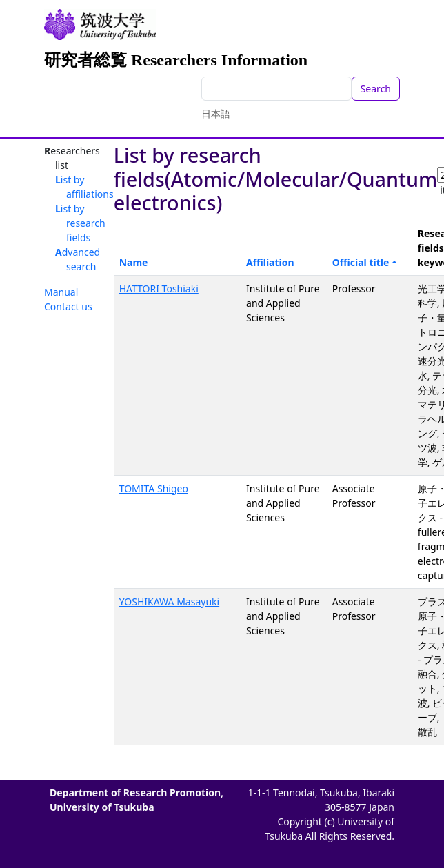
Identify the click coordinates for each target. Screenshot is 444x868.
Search (376, 89)
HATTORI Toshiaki (159, 289)
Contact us (68, 306)
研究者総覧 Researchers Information (176, 60)
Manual (61, 292)
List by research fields (80, 223)
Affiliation (270, 262)
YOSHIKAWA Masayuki (169, 602)
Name (134, 262)
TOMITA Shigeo (154, 488)
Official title (361, 262)
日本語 (216, 113)
